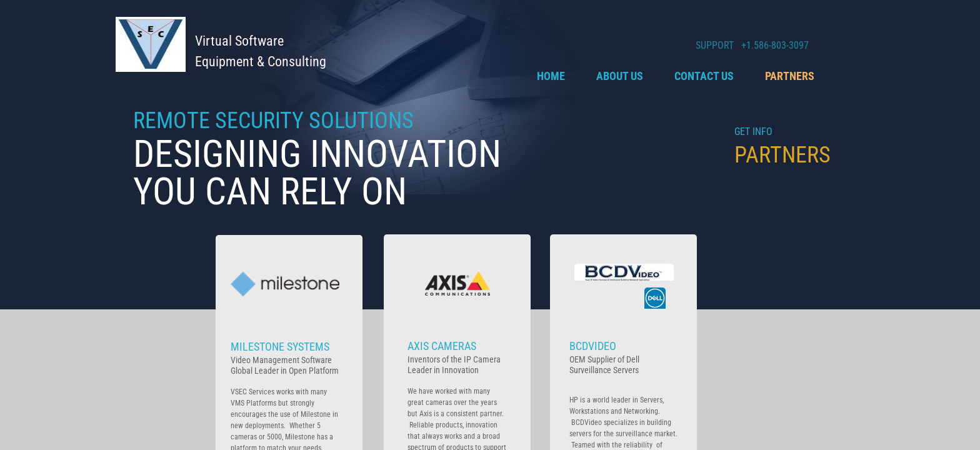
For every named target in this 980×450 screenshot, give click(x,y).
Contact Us (704, 76)
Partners (790, 76)
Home (551, 76)
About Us (620, 76)
